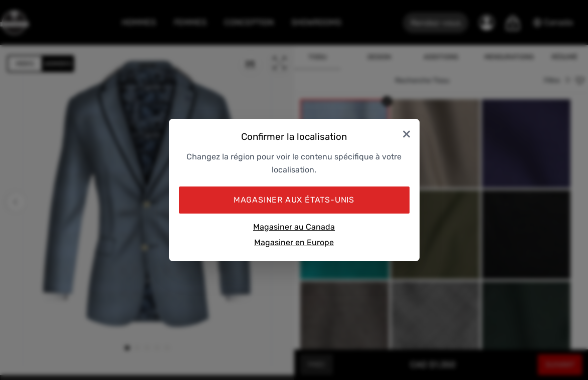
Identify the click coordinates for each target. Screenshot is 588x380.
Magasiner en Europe (294, 242)
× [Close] (407, 133)
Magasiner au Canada (294, 227)
